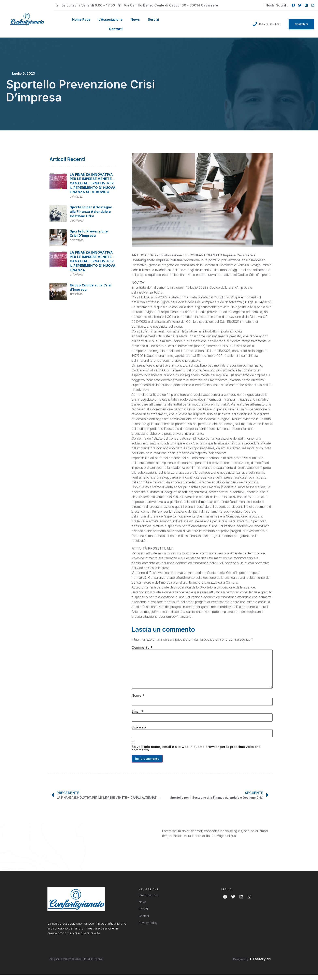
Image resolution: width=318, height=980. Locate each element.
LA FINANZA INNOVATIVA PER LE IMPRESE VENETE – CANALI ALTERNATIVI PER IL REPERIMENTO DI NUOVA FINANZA (93, 261)
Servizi (153, 19)
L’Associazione (111, 19)
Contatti (116, 29)
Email (138, 715)
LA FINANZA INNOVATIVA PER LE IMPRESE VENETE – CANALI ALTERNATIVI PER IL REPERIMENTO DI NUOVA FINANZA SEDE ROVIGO (93, 183)
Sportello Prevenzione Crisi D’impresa (89, 233)
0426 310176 (268, 24)
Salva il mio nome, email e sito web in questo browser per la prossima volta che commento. (196, 753)
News (135, 19)
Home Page (81, 19)
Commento (142, 648)
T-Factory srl (260, 964)
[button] (300, 24)
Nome (138, 699)
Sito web (139, 732)
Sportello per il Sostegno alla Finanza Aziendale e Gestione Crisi (91, 211)
